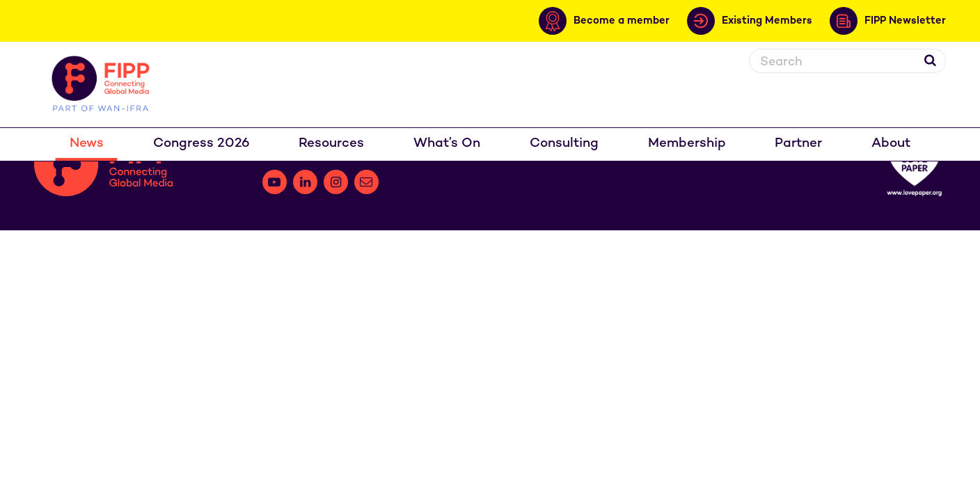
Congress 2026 (201, 144)
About (891, 144)
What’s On (447, 144)
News (87, 144)
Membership (687, 144)
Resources (331, 144)
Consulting (564, 144)
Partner (798, 144)
